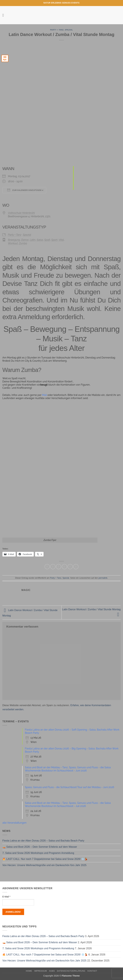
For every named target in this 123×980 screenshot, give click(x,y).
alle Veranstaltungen (14, 823)
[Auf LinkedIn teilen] (76, 567)
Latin (33, 240)
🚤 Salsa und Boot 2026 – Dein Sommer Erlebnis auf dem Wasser (40, 847)
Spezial (69, 30)
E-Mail (6, 897)
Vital (61, 240)
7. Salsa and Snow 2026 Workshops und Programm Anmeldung (38, 853)
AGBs (52, 971)
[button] (4, 15)
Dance (25, 240)
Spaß (47, 240)
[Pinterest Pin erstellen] (70, 567)
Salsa (40, 240)
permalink (103, 578)
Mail (45, 395)
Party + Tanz (57, 30)
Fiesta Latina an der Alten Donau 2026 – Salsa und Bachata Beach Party (43, 841)
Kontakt (92, 971)
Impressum (41, 971)
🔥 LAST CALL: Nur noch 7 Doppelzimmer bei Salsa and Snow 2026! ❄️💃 (45, 859)
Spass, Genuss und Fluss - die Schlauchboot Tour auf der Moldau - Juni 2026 (70, 787)
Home (29, 971)
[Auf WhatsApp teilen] (47, 567)
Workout (13, 243)
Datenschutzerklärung (71, 971)
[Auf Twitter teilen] (59, 567)
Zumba (23, 243)
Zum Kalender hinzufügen (24, 190)
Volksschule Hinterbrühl (21, 213)
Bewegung (14, 240)
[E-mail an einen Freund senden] (64, 567)
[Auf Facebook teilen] (53, 567)
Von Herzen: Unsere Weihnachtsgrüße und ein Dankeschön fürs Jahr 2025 (44, 865)
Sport (54, 240)
